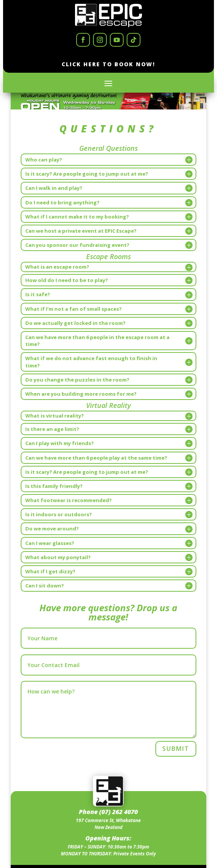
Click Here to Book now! (108, 64)
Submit (176, 749)
